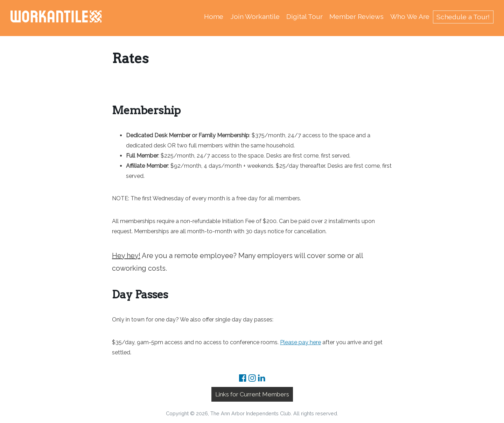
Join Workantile (255, 16)
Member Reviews (356, 16)
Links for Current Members (252, 394)
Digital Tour (304, 16)
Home (214, 16)
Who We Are (410, 16)
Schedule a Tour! (463, 17)
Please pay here (300, 342)
